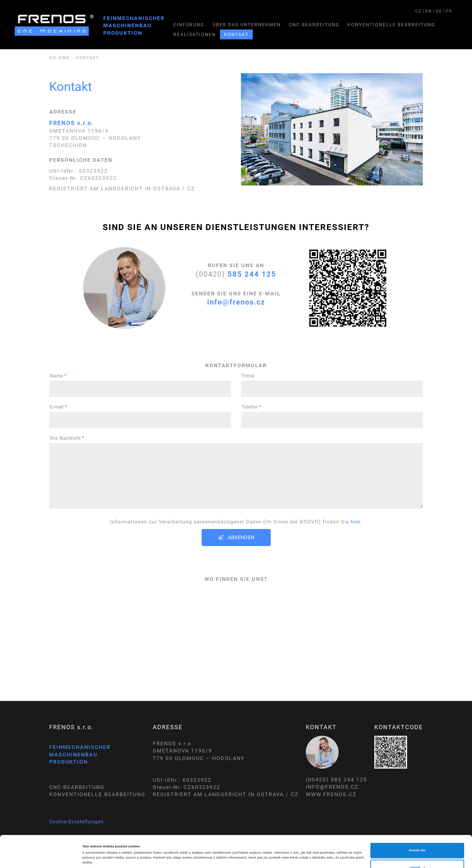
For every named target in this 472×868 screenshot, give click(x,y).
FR (449, 11)
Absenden (236, 537)
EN (429, 11)
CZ (418, 11)
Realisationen (195, 34)
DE (439, 11)
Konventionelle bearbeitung (391, 25)
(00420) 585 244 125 (336, 780)
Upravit (417, 836)
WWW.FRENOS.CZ (331, 794)
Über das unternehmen (247, 25)
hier (355, 522)
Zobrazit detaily (94, 842)
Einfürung (189, 25)
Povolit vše (417, 819)
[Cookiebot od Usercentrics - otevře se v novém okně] (42, 857)
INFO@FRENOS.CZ (332, 787)
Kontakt (236, 34)
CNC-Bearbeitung (314, 25)
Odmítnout (417, 853)
